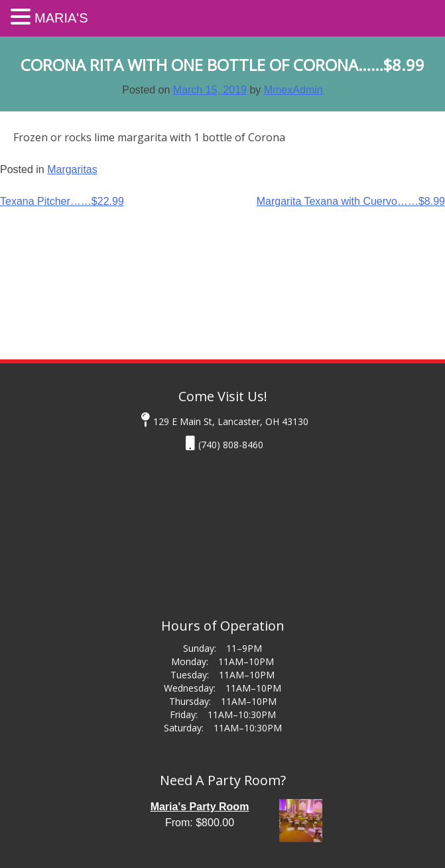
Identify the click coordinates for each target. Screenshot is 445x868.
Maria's (61, 18)
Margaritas (72, 169)
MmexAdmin (293, 90)
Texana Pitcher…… (62, 201)
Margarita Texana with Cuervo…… (351, 201)
